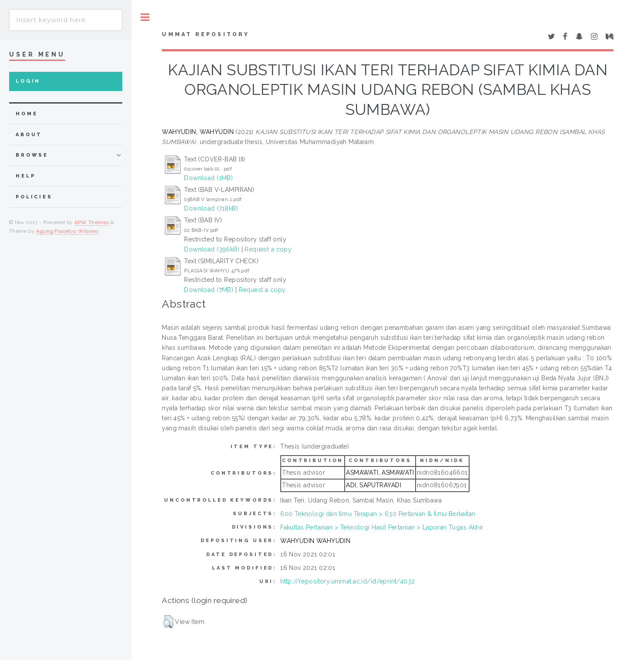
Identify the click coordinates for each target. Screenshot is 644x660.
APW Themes (92, 222)
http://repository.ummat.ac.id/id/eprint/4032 (347, 581)
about (29, 135)
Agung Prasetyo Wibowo (67, 231)
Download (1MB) (208, 178)
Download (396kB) (212, 249)
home (27, 114)
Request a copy (268, 249)
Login (28, 81)
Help (25, 176)
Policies (34, 197)
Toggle (145, 17)
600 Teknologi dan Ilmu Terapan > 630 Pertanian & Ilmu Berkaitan (378, 514)
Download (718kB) (211, 208)
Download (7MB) (209, 290)
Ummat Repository (206, 34)
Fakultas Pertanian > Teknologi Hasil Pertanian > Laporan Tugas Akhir (382, 527)
